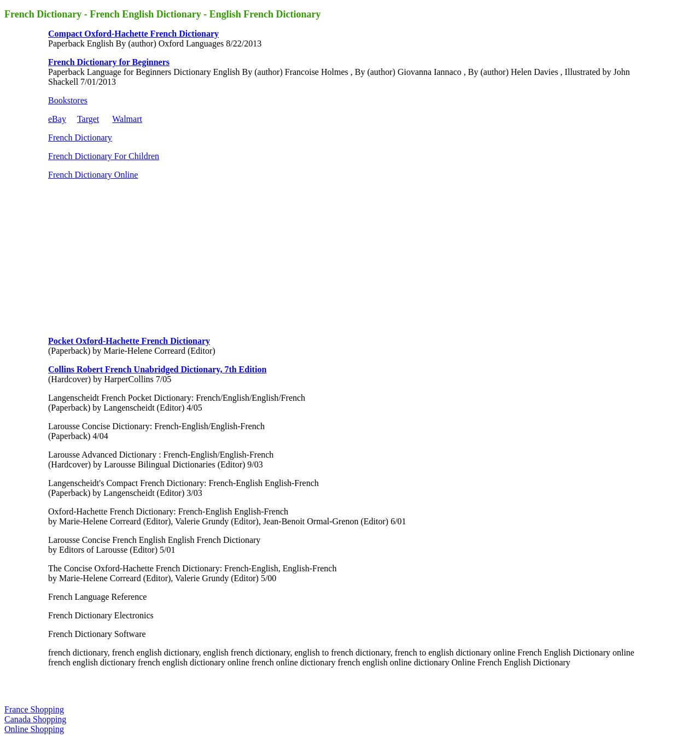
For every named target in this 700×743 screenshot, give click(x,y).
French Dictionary (80, 138)
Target (88, 119)
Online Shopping (34, 729)
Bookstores (68, 100)
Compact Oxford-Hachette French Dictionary (133, 34)
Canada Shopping (35, 719)
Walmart (127, 119)
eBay (57, 119)
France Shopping (34, 709)
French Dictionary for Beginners (109, 62)
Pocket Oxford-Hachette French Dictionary (129, 341)
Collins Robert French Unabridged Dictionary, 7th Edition (157, 369)
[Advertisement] (130, 257)
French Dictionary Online (93, 175)
